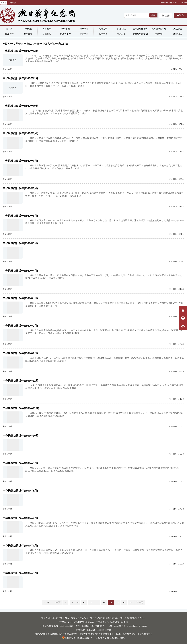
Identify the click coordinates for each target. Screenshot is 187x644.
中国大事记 (49, 44)
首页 (7, 44)
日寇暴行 (47, 34)
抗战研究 (122, 34)
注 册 (167, 15)
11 (91, 602)
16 (124, 602)
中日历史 (28, 29)
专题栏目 (84, 34)
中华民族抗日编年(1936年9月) (20, 463)
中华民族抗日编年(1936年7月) (20, 518)
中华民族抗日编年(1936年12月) (21, 381)
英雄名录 (103, 29)
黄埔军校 (28, 34)
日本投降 (47, 29)
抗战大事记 (33, 44)
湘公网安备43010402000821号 (77, 638)
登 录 (181, 15)
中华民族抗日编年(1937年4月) (20, 271)
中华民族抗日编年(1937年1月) (20, 353)
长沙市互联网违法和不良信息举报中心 (134, 634)
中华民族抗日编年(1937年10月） (22, 106)
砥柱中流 (103, 34)
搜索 (153, 15)
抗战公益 (178, 29)
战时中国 (65, 29)
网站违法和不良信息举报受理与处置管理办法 (56, 634)
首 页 (9, 29)
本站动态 (178, 34)
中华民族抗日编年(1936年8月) (20, 491)
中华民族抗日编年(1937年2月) (20, 326)
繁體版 (13, 3)
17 (131, 602)
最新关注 (9, 34)
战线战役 (84, 29)
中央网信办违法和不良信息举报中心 (97, 634)
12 (97, 602)
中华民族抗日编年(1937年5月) (20, 243)
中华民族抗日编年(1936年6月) (20, 546)
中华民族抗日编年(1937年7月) (20, 188)
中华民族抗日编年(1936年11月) (21, 408)
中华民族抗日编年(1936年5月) (20, 573)
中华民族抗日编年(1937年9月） (21, 133)
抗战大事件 (65, 34)
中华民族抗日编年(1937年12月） (22, 51)
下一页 (140, 602)
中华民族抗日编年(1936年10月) (21, 436)
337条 (47, 602)
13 (104, 602)
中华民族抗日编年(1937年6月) (20, 216)
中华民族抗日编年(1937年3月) (20, 298)
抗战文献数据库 (140, 29)
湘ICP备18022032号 (116, 638)
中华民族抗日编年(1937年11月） (22, 78)
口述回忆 (122, 29)
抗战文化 (159, 34)
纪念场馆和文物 (140, 34)
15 (117, 602)
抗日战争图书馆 (159, 29)
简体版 (4, 3)
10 (84, 602)
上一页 (57, 602)
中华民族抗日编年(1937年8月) (20, 161)
